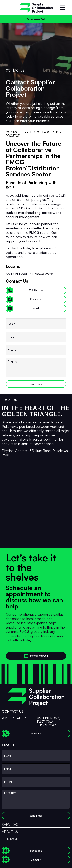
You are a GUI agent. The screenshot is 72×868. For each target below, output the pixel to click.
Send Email (36, 384)
